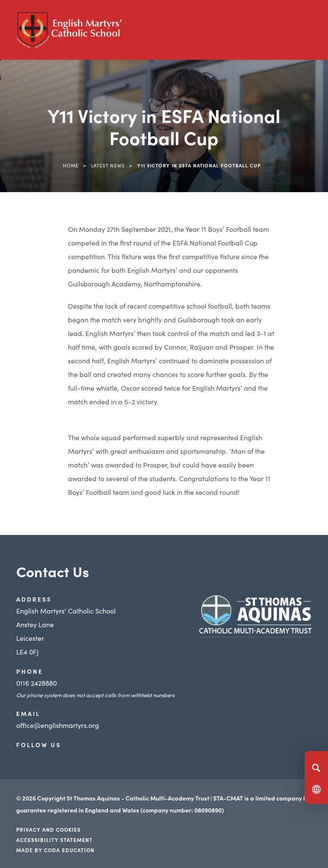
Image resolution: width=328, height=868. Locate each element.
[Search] (316, 768)
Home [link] (71, 165)
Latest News (108, 165)
